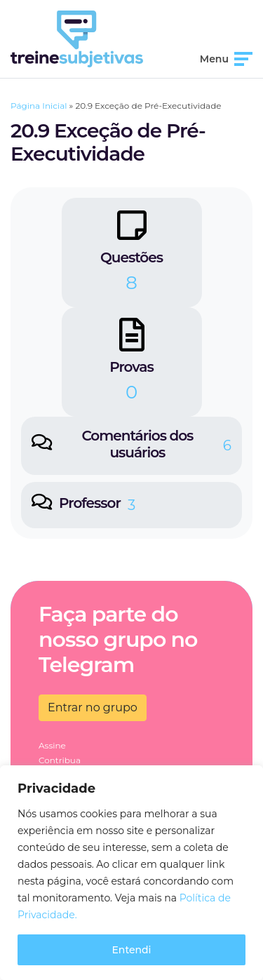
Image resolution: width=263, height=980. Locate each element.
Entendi (131, 950)
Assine (52, 745)
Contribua (60, 760)
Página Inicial (39, 106)
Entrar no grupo (93, 707)
